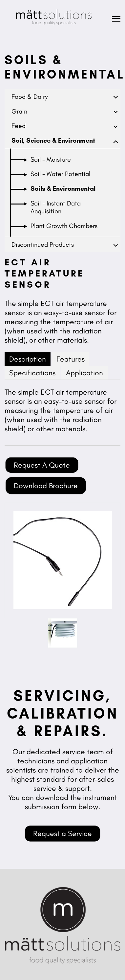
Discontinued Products (43, 244)
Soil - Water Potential (60, 174)
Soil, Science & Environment (53, 140)
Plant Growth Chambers (64, 226)
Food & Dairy (30, 97)
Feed (19, 126)
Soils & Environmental (63, 188)
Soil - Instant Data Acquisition (56, 207)
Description (28, 359)
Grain (19, 111)
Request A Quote (42, 465)
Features (71, 359)
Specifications (32, 373)
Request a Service (62, 833)
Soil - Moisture (51, 159)
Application (84, 373)
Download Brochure (46, 486)
